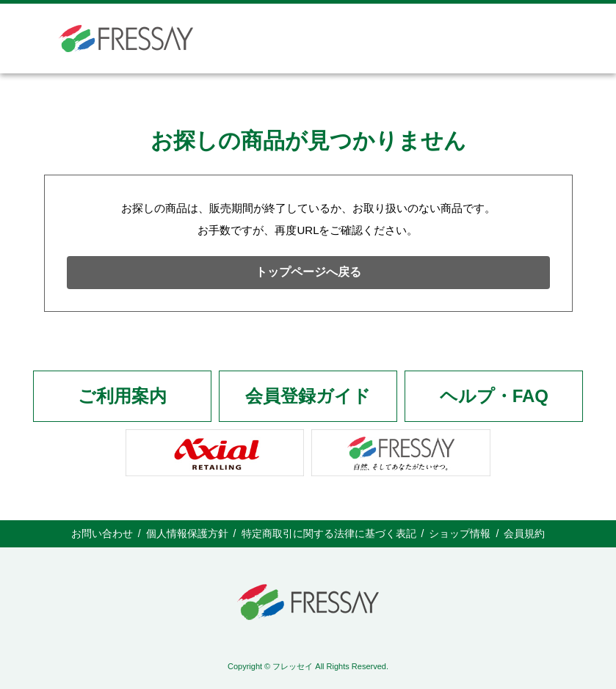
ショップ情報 (460, 533)
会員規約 (524, 533)
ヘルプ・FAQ (494, 396)
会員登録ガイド (308, 396)
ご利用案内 (122, 396)
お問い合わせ (102, 533)
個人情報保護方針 (187, 533)
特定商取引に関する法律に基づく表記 (329, 533)
